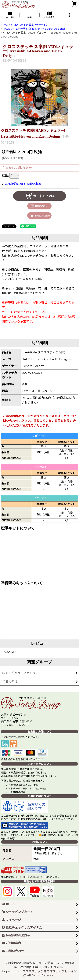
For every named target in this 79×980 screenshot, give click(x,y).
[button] (69, 15)
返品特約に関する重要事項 (22, 184)
